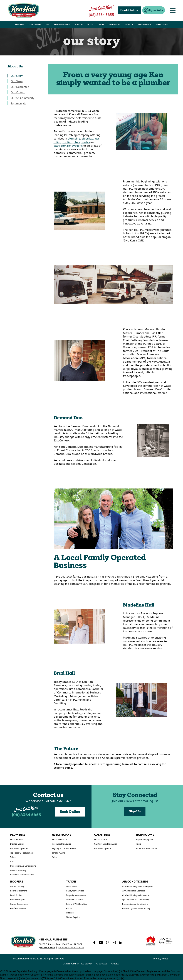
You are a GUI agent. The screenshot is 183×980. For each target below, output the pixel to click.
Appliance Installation (62, 844)
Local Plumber (17, 840)
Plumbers (18, 834)
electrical (88, 138)
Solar (55, 857)
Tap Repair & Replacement (22, 853)
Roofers (17, 881)
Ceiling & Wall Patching (76, 904)
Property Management (76, 895)
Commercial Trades (75, 899)
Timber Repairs (73, 917)
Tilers (139, 844)
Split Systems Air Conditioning (136, 899)
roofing (67, 142)
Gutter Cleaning (17, 886)
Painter (69, 908)
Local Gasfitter (101, 840)
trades (86, 142)
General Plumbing (18, 870)
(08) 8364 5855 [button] (101, 14)
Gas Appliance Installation (106, 844)
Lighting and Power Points (64, 848)
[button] (154, 10)
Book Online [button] (129, 10)
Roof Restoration (18, 908)
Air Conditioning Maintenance (136, 895)
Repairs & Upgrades (145, 840)
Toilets (13, 857)
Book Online (70, 812)
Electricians (62, 834)
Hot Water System (102, 848)
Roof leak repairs (18, 899)
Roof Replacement (18, 891)
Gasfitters (102, 834)
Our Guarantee (20, 87)
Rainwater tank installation (22, 875)
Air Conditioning (135, 881)
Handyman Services (75, 891)
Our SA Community (23, 98)
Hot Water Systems (19, 848)
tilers (77, 142)
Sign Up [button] (135, 812)
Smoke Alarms (59, 853)
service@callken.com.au (71, 947)
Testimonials (18, 103)
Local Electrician (59, 840)
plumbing (74, 138)
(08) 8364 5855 (26, 815)
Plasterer (70, 913)
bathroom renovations (68, 145)
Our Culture (18, 92)
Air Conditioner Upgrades (134, 891)
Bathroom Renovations (147, 848)
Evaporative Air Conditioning (23, 866)
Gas (12, 862)
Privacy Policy (161, 958)
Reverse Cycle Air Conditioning (136, 908)
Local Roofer (16, 895)
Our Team (17, 81)
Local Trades (72, 886)
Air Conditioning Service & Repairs (138, 886)
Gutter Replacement (19, 904)
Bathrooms (145, 834)
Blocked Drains (17, 844)
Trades (71, 881)
